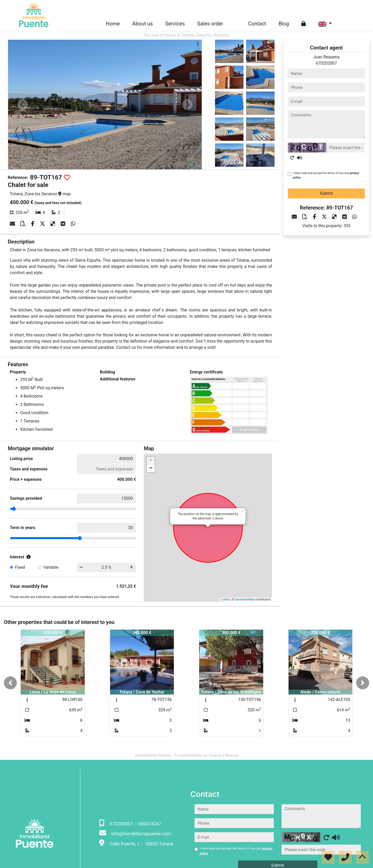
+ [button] (151, 461)
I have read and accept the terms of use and (326, 175)
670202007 (327, 63)
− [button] (151, 468)
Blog (284, 24)
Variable (51, 567)
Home (113, 24)
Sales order (210, 24)
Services (175, 24)
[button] (10, 683)
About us (142, 24)
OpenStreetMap (245, 599)
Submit (326, 193)
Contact (257, 24)
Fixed (20, 567)
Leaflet (225, 599)
